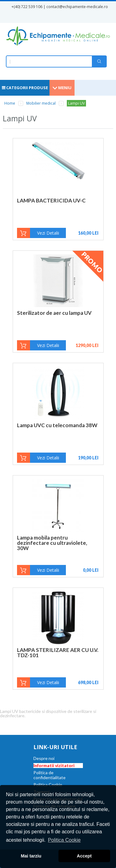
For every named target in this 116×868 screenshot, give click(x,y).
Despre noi (44, 758)
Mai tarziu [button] (31, 856)
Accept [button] (84, 856)
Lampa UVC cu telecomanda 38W (57, 425)
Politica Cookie (48, 785)
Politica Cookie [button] (64, 840)
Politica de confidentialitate (49, 775)
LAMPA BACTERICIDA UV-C (51, 200)
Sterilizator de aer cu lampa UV (54, 313)
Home (10, 103)
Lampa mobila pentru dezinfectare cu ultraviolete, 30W (52, 543)
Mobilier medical (41, 103)
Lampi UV (76, 103)
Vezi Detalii (48, 233)
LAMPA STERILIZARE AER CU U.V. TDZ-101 (58, 653)
